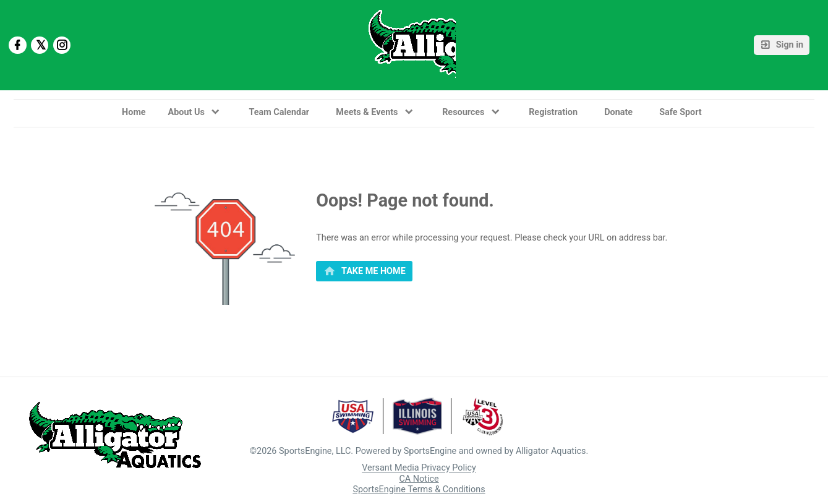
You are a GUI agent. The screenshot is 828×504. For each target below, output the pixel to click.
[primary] (364, 271)
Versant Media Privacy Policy (419, 468)
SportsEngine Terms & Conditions (419, 489)
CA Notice (419, 479)
